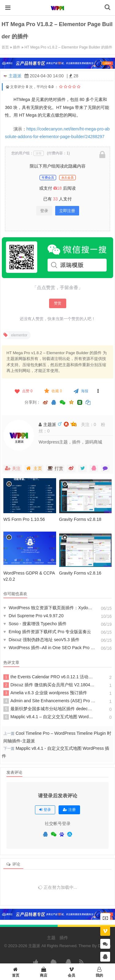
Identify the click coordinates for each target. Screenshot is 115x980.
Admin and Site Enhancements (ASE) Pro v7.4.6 (49, 701)
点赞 (23, 391)
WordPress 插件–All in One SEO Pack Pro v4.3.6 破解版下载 (49, 648)
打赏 (55, 468)
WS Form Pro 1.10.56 (24, 519)
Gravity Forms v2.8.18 (80, 519)
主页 (34, 468)
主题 (51, 938)
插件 (17, 47)
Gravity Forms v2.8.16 (80, 573)
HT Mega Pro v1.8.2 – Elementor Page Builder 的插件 (69, 47)
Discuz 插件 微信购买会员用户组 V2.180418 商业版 (49, 685)
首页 (5, 47)
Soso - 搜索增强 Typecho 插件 (35, 624)
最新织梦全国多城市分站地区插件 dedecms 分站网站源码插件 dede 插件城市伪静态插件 (49, 709)
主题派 (15, 76)
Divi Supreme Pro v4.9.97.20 (33, 616)
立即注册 (67, 211)
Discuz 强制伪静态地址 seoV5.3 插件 (41, 640)
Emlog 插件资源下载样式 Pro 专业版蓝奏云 (47, 632)
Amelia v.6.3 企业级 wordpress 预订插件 (45, 693)
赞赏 (58, 303)
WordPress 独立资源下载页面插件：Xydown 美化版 (49, 608)
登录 (44, 211)
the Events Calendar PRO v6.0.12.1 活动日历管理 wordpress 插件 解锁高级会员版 (49, 677)
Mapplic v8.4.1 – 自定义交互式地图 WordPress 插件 (49, 717)
